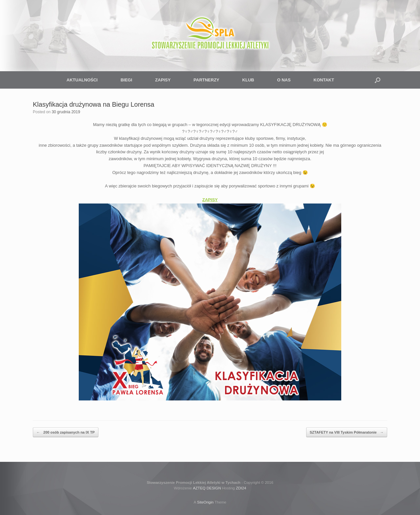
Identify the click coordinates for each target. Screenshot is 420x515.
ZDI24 (241, 488)
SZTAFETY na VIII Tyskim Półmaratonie (347, 432)
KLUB (248, 80)
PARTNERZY (206, 80)
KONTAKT (324, 80)
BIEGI (126, 80)
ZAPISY (163, 80)
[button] (378, 80)
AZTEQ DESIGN (207, 488)
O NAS (284, 80)
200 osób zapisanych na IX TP (66, 432)
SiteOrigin (205, 502)
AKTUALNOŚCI (82, 80)
